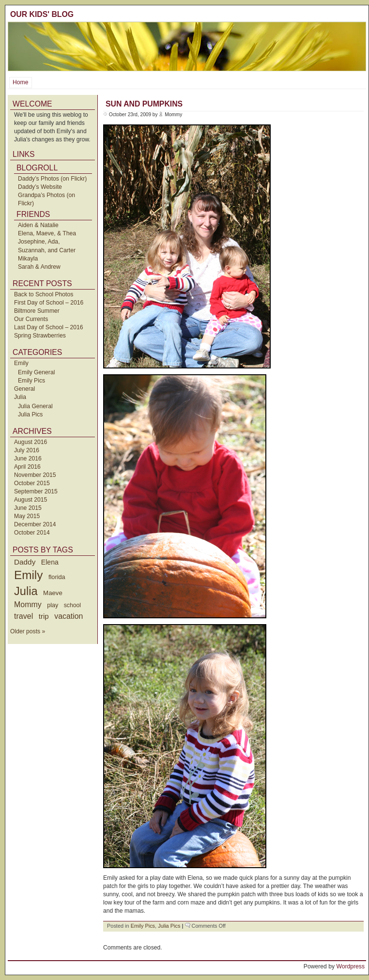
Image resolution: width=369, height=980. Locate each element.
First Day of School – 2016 (49, 303)
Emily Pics (31, 381)
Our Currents (31, 319)
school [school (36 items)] (72, 605)
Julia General (35, 406)
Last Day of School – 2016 (49, 327)
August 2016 (31, 442)
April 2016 (27, 467)
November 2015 (35, 475)
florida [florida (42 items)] (57, 577)
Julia (20, 397)
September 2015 (36, 491)
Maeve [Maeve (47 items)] (53, 593)
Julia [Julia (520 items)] (26, 591)
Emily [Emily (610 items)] (28, 575)
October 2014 (32, 533)
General (24, 389)
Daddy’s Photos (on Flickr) (52, 179)
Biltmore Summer (37, 311)
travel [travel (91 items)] (23, 616)
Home (20, 82)
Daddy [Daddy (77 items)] (25, 562)
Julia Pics (30, 414)
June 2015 (28, 508)
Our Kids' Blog (42, 14)
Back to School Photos (44, 294)
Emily (21, 363)
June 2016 (28, 459)
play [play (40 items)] (53, 605)
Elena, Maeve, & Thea (47, 233)
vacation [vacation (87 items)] (69, 616)
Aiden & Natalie (38, 225)
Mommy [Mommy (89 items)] (28, 605)
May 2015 (27, 516)
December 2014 (35, 524)
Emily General (36, 372)
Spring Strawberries (40, 336)
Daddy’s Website (40, 187)
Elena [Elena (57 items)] (50, 562)
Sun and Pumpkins (144, 104)
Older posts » (28, 631)
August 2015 (31, 500)
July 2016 (27, 450)
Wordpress (350, 966)
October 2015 (32, 483)
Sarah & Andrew (39, 267)
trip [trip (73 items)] (44, 616)
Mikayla (28, 259)
